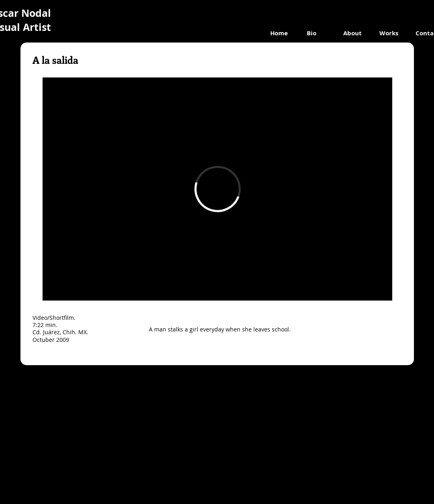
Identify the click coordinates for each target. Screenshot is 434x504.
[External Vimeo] (217, 189)
